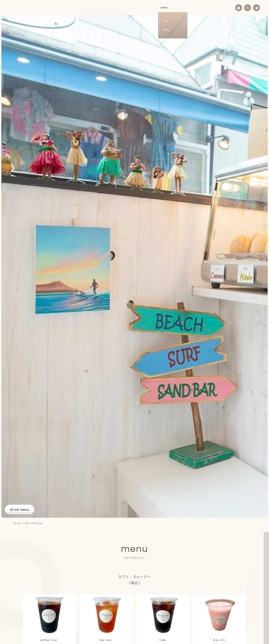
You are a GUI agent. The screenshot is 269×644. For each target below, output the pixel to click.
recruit (218, 8)
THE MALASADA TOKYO (25, 7)
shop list (188, 8)
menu (176, 8)
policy (164, 8)
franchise (204, 8)
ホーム (17, 523)
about (153, 8)
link (228, 8)
